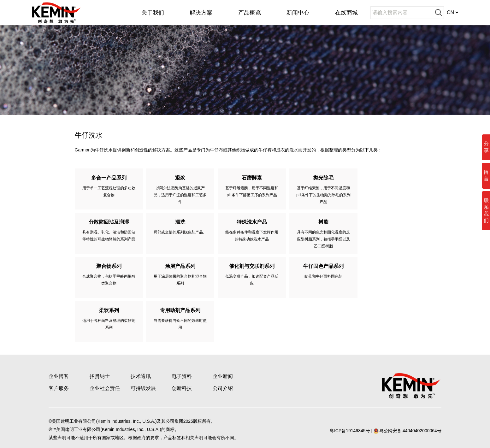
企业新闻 (223, 376)
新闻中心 (298, 13)
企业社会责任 (105, 388)
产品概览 (250, 13)
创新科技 (182, 388)
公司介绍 (223, 388)
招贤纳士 (100, 376)
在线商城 (346, 13)
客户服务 (59, 388)
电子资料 (182, 376)
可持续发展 (143, 388)
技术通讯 (141, 376)
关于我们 (153, 13)
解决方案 (201, 13)
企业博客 (59, 376)
